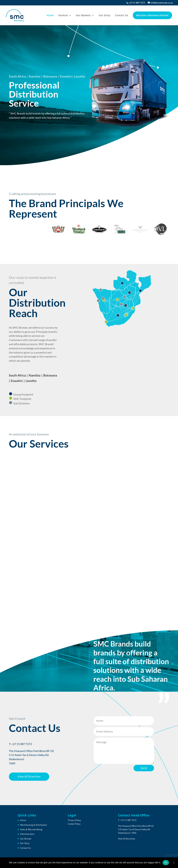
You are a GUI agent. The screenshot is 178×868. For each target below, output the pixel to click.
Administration (27, 834)
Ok (166, 863)
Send (144, 768)
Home (50, 16)
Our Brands (26, 839)
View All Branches (29, 777)
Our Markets (83, 16)
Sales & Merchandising (31, 829)
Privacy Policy (74, 820)
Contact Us (121, 16)
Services (63, 16)
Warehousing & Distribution (34, 825)
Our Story (105, 16)
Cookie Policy (74, 824)
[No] (174, 863)
